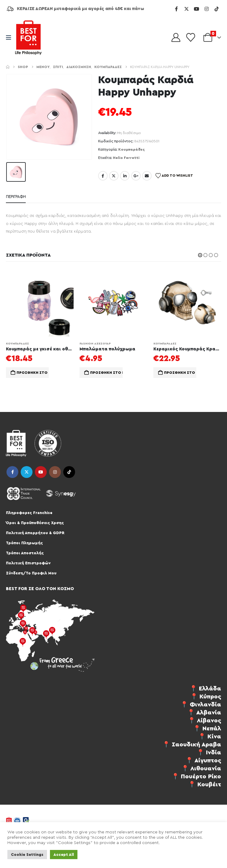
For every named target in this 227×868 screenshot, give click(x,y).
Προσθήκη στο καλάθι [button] (33, 373)
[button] (200, 255)
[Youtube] (197, 9)
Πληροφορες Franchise (29, 513)
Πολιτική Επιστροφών (28, 563)
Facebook (103, 176)
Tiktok (69, 472)
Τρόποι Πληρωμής (24, 543)
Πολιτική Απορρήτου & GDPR (35, 533)
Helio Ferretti (126, 158)
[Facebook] (176, 9)
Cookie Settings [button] (27, 855)
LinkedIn (125, 176)
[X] (187, 9)
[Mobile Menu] (10, 38)
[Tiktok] (217, 9)
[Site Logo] (28, 38)
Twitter (114, 176)
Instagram (55, 472)
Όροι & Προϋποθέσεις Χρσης (35, 523)
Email (147, 176)
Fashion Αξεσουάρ (95, 344)
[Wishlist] (191, 38)
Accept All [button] (64, 855)
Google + (136, 176)
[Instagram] (207, 9)
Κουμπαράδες (132, 149)
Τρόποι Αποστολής (25, 553)
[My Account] (176, 38)
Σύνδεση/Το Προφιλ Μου (31, 573)
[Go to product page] (40, 303)
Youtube (41, 472)
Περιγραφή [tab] (16, 197)
